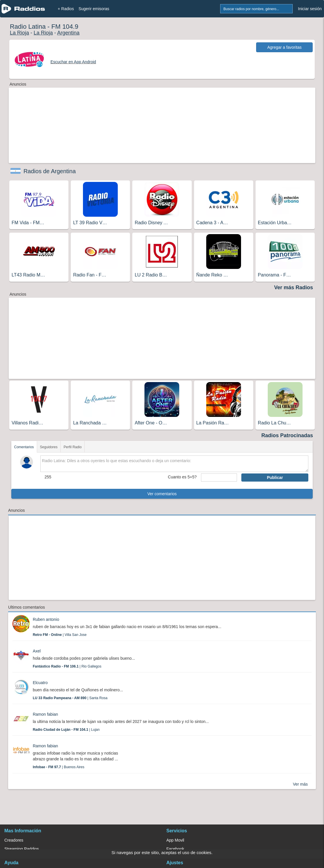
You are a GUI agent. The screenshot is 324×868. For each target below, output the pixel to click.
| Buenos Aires (59, 767)
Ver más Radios (294, 287)
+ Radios (66, 9)
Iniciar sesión (310, 9)
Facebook (175, 849)
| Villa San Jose (60, 635)
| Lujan (66, 730)
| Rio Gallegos (67, 666)
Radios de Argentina (50, 171)
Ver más (300, 784)
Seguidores (49, 447)
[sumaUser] (219, 478)
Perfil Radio (73, 447)
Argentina (68, 33)
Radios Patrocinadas (287, 435)
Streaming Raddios (22, 849)
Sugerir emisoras (94, 9)
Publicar (275, 478)
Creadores (14, 840)
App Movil (175, 840)
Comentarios (24, 447)
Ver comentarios (162, 494)
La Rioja (19, 33)
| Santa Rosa (70, 698)
